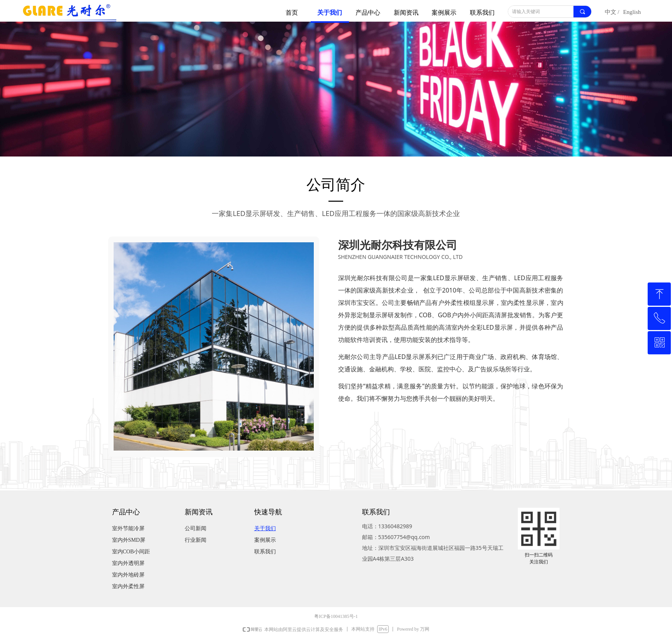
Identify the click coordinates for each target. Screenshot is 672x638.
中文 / (612, 12)
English (632, 12)
